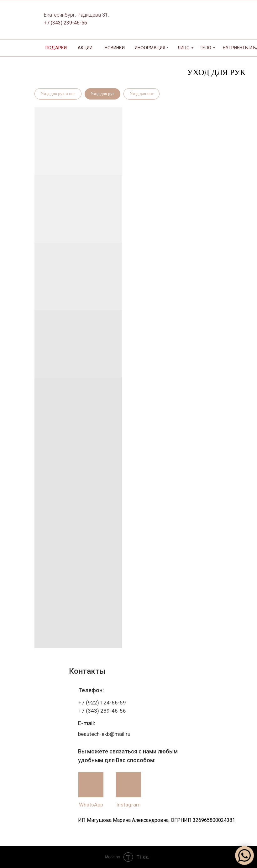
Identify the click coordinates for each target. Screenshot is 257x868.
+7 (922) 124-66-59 (102, 703)
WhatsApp (91, 805)
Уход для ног (141, 94)
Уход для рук (103, 94)
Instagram (128, 805)
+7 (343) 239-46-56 (66, 23)
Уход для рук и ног (58, 94)
